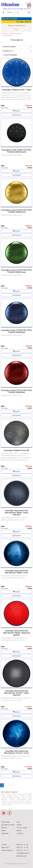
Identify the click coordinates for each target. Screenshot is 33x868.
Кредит (4, 830)
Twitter (4, 813)
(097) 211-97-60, (13, 9)
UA (6, 9)
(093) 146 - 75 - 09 (22, 845)
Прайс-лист (5, 847)
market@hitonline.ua (23, 853)
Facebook (10, 813)
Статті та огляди (22, 828)
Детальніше (17, 115)
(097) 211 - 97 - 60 (22, 847)
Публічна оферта (7, 850)
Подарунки (5, 833)
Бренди (19, 830)
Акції (18, 822)
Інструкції (20, 833)
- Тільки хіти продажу (9, 55)
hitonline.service (22, 856)
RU (4, 9)
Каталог (10, 12)
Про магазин (6, 822)
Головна (4, 845)
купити (17, 111)
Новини (19, 825)
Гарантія (4, 828)
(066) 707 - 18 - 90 (22, 850)
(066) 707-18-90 (25, 9)
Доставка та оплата (8, 825)
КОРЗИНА (28, 5)
